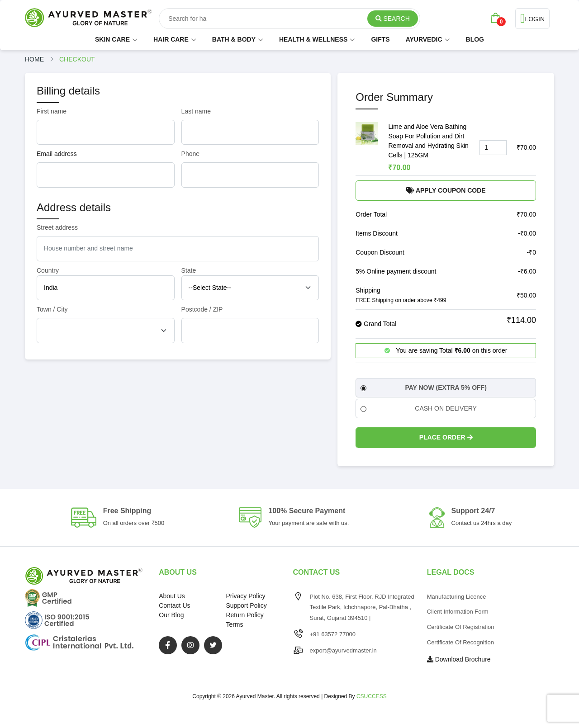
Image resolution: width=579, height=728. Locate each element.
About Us (172, 596)
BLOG (475, 39)
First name (52, 111)
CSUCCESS (372, 696)
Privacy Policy (245, 596)
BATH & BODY (234, 39)
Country (48, 270)
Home (34, 59)
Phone (190, 154)
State (189, 270)
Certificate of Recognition (460, 642)
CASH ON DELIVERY (419, 408)
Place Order (446, 437)
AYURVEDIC (424, 39)
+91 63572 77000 (333, 634)
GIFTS (380, 39)
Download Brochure (459, 659)
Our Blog (171, 615)
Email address (57, 154)
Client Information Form (458, 612)
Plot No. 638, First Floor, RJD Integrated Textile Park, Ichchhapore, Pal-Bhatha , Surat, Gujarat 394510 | (362, 607)
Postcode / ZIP (202, 309)
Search (393, 19)
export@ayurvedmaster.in (343, 650)
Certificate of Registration (461, 627)
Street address (57, 227)
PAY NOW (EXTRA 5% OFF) (424, 388)
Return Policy (244, 615)
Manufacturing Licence (457, 597)
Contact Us (174, 605)
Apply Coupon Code (446, 190)
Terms (234, 624)
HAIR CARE (171, 39)
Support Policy (246, 605)
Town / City (52, 309)
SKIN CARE (112, 39)
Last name (196, 111)
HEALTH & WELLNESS (313, 39)
